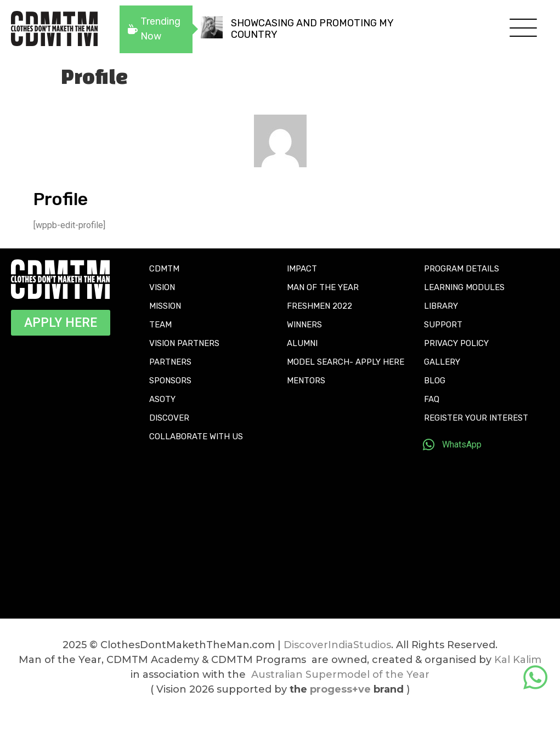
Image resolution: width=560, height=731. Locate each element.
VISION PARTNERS (184, 343)
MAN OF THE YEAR (323, 287)
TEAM (160, 325)
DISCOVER (169, 418)
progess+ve (340, 689)
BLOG (435, 381)
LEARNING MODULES (464, 287)
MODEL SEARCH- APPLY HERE (346, 362)
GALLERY (442, 362)
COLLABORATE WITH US (196, 437)
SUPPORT (443, 325)
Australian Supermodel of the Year (340, 675)
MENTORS (306, 381)
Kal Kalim (518, 660)
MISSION (165, 306)
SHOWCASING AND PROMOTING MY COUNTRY (312, 29)
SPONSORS (170, 381)
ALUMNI (302, 343)
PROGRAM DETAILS (462, 269)
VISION (162, 287)
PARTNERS (170, 362)
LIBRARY (441, 306)
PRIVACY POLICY (456, 343)
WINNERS (304, 325)
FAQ (432, 399)
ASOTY (162, 399)
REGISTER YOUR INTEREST (476, 418)
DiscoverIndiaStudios (337, 645)
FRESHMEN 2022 (319, 306)
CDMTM (164, 269)
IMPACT (302, 269)
